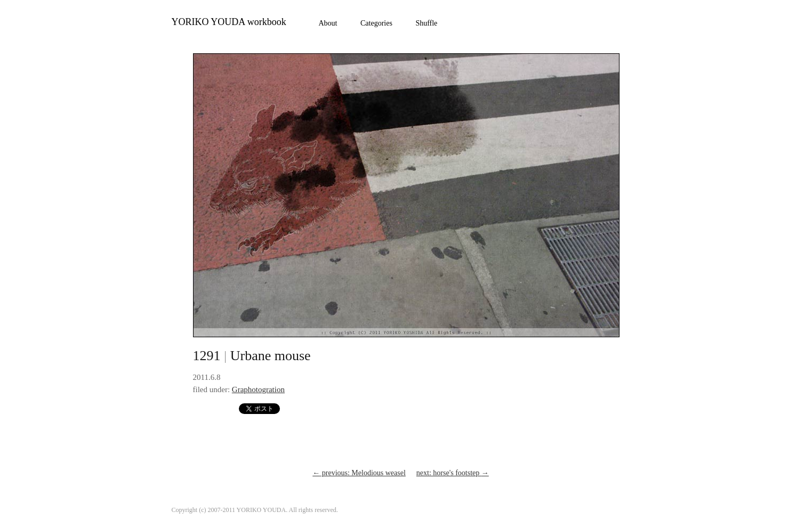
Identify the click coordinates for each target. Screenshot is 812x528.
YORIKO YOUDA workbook (229, 22)
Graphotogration (258, 389)
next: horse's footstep (453, 473)
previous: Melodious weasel (359, 473)
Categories (376, 23)
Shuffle (426, 23)
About (328, 23)
